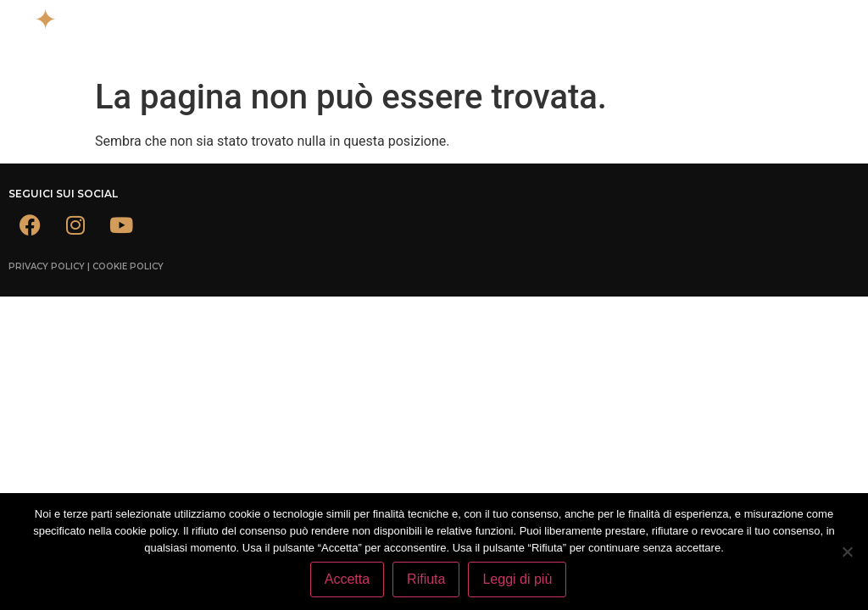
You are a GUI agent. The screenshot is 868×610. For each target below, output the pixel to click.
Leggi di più (517, 579)
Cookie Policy (128, 266)
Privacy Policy (47, 266)
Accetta (347, 579)
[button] (579, 24)
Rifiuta (426, 579)
